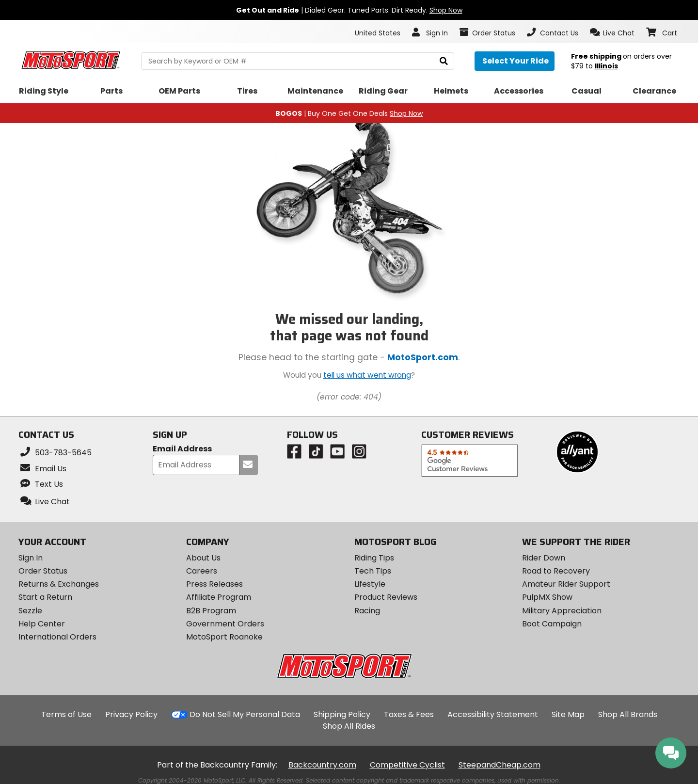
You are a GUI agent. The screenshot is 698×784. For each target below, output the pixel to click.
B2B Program (211, 611)
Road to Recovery (556, 571)
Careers (202, 571)
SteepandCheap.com (500, 765)
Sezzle (30, 611)
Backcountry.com (322, 765)
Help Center (42, 624)
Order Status (43, 571)
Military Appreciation (562, 611)
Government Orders (225, 624)
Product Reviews (386, 597)
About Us (203, 558)
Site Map (568, 714)
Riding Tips (374, 558)
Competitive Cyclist (407, 765)
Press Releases (214, 584)
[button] (612, 32)
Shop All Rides (349, 726)
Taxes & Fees (409, 714)
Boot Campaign (552, 624)
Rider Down (544, 558)
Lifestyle (370, 584)
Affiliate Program (219, 597)
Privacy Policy (131, 714)
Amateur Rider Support (566, 584)
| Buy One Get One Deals (349, 113)
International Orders (57, 637)
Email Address (182, 449)
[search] (444, 61)
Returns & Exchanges (59, 584)
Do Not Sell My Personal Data (245, 715)
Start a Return (45, 597)
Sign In (31, 558)
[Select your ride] (515, 61)
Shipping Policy (342, 714)
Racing (367, 611)
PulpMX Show (547, 597)
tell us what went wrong (367, 375)
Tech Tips (373, 571)
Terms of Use (66, 714)
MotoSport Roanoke (224, 637)
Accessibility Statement (493, 714)
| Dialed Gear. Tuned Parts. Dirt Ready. (349, 10)
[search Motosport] (297, 61)
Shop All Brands (628, 714)
